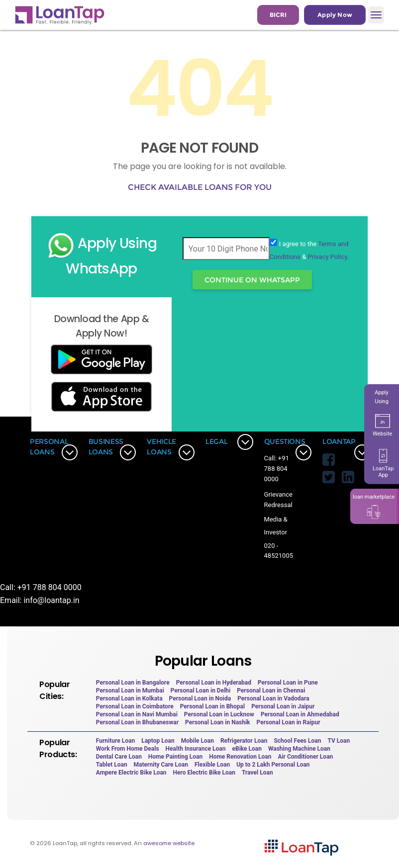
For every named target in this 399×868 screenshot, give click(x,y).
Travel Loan (257, 773)
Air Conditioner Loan (305, 757)
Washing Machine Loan (299, 749)
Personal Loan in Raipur (289, 722)
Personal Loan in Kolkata (129, 698)
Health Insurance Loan (196, 749)
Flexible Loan (212, 765)
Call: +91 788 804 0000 (277, 469)
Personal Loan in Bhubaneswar (137, 722)
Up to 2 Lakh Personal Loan (273, 765)
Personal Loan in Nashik (217, 722)
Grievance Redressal (278, 500)
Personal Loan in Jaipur (283, 706)
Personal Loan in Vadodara (273, 698)
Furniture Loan (115, 741)
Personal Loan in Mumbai (130, 691)
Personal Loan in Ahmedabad (300, 714)
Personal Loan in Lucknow (219, 714)
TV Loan (339, 741)
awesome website (169, 843)
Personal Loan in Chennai (271, 691)
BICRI (278, 15)
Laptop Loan (158, 741)
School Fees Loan (297, 741)
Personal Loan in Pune (288, 683)
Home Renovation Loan (240, 757)
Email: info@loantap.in (40, 600)
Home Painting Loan (175, 757)
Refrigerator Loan (244, 741)
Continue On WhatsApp (252, 280)
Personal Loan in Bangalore (133, 683)
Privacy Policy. (329, 257)
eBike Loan (247, 749)
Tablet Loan (112, 765)
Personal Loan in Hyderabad (214, 683)
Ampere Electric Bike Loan (131, 773)
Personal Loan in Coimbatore (135, 706)
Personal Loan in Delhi (200, 691)
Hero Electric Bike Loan (204, 773)
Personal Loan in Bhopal (213, 706)
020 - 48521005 (279, 551)
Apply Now (335, 15)
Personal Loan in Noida (200, 698)
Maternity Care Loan (161, 765)
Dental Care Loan (119, 757)
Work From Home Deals (128, 749)
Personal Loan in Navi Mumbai (137, 714)
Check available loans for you (200, 187)
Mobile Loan (198, 741)
